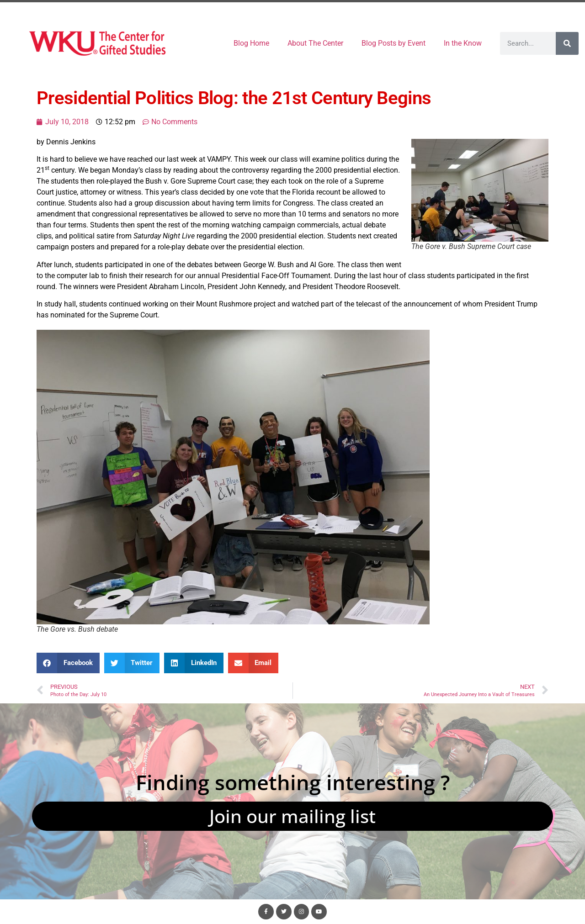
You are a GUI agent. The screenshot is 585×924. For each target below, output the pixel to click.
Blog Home (251, 43)
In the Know (463, 43)
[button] (68, 663)
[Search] (567, 43)
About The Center (315, 43)
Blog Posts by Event (394, 43)
